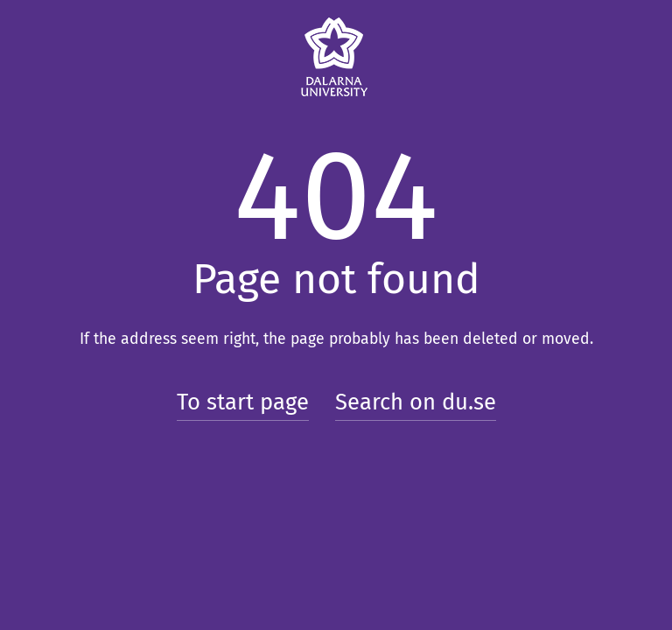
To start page (243, 402)
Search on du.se (416, 402)
